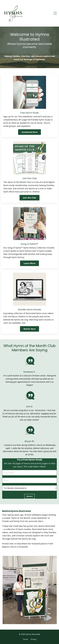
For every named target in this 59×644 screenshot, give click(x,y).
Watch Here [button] (29, 329)
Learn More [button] (30, 263)
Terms (25, 639)
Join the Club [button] (29, 198)
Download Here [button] (29, 132)
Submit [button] (30, 496)
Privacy (34, 639)
